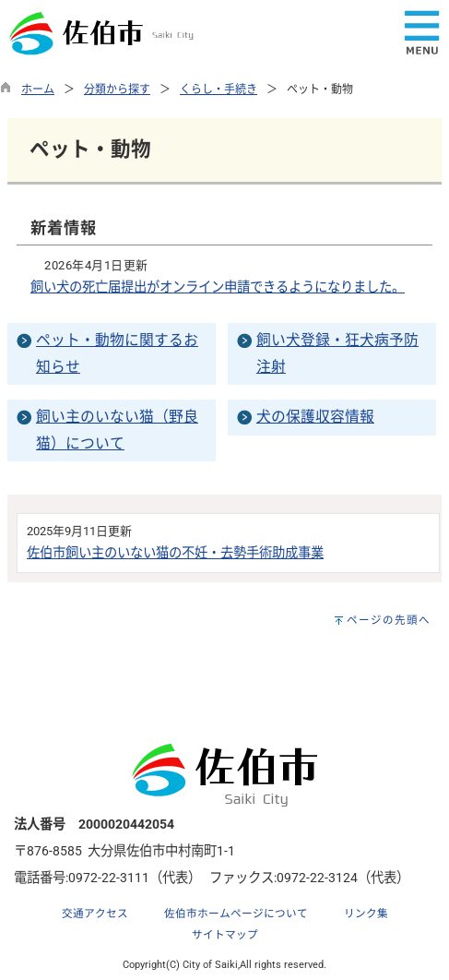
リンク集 (366, 914)
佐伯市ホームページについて (236, 914)
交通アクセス (95, 914)
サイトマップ (225, 935)
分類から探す (117, 90)
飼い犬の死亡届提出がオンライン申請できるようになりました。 (218, 287)
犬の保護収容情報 (315, 417)
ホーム (38, 90)
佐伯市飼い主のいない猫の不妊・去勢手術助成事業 (175, 553)
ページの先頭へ (389, 620)
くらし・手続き (219, 90)
